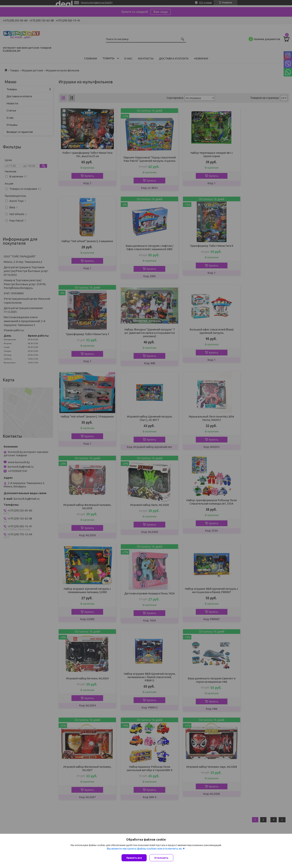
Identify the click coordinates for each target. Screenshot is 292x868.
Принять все (134, 858)
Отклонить (162, 858)
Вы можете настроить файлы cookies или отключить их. (145, 849)
